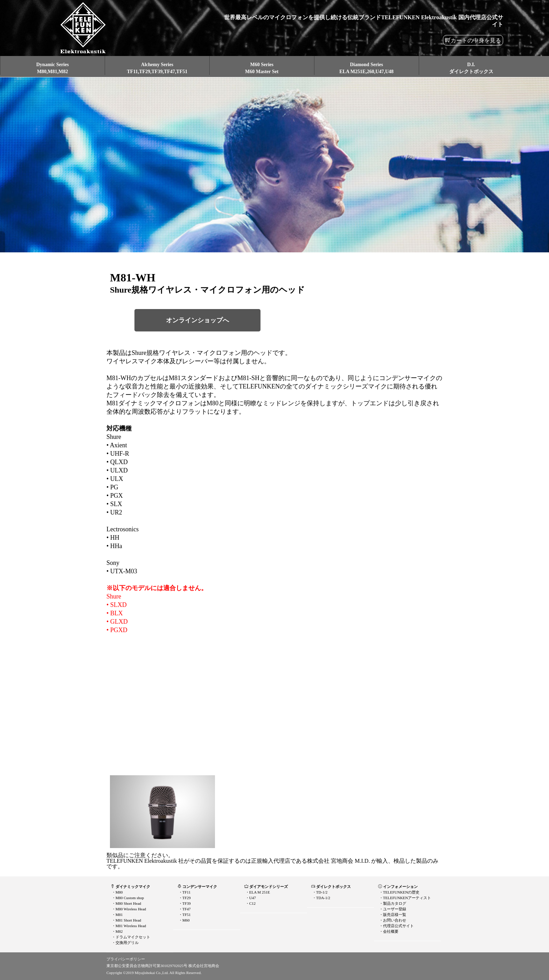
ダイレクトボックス (331, 887)
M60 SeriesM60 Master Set (262, 68)
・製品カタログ (392, 903)
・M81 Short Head (126, 920)
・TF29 (184, 898)
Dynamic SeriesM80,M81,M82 (52, 68)
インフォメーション (398, 887)
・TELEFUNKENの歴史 (399, 892)
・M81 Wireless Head (128, 926)
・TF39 (184, 903)
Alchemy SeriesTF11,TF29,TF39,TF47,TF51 (157, 68)
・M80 (117, 892)
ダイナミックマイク (130, 887)
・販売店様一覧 (392, 915)
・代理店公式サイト (396, 926)
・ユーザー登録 (392, 909)
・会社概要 (388, 931)
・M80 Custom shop (127, 898)
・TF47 (184, 909)
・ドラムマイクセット (130, 937)
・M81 (117, 915)
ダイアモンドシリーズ (266, 887)
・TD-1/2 (319, 892)
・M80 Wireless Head (128, 909)
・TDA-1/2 (321, 898)
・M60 (184, 920)
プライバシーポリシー (126, 959)
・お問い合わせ (392, 920)
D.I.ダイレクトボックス (471, 68)
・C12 (250, 903)
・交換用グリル (125, 943)
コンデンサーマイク (197, 887)
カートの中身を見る (476, 40)
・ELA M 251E (257, 892)
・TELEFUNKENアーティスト (405, 898)
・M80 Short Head (126, 903)
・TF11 (184, 892)
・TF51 (184, 915)
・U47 (250, 898)
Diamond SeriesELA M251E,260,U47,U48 (366, 68)
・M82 (117, 931)
